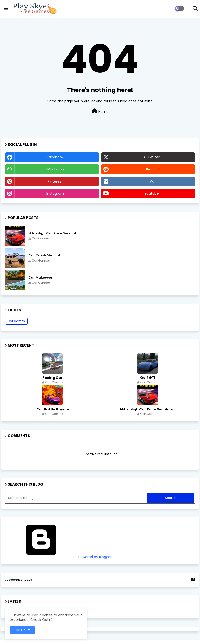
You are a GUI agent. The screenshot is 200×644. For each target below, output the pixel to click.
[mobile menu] (6, 8)
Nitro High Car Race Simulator (54, 233)
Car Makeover (40, 278)
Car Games (16, 321)
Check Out (39, 620)
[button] (195, 8)
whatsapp (55, 169)
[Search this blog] (77, 498)
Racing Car (52, 378)
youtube (152, 193)
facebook (55, 157)
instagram (55, 193)
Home (100, 111)
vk (152, 181)
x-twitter (152, 157)
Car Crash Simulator (46, 255)
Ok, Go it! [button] (22, 630)
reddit (152, 169)
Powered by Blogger (58, 557)
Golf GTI (148, 378)
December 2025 (101, 580)
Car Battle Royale (53, 409)
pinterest (55, 181)
